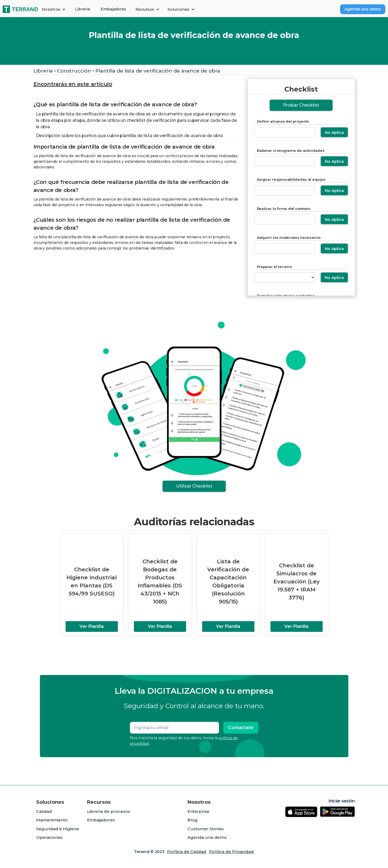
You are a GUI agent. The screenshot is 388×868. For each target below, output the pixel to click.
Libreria (82, 9)
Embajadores (113, 9)
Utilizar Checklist (194, 486)
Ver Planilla (92, 626)
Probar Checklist (301, 105)
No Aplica (334, 133)
